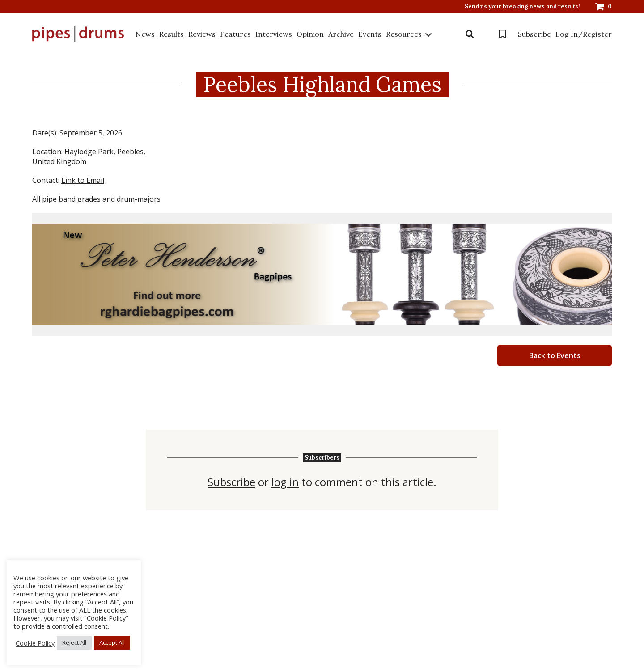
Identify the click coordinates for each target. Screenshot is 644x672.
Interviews (274, 34)
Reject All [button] (74, 642)
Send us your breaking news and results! (522, 7)
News (145, 34)
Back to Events (555, 355)
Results (172, 34)
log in (285, 482)
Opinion (310, 34)
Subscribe (534, 34)
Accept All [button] (112, 642)
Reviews (202, 34)
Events (370, 34)
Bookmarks (503, 34)
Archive (341, 34)
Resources (404, 34)
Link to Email (83, 180)
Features (235, 34)
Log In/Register (584, 34)
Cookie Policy (35, 643)
